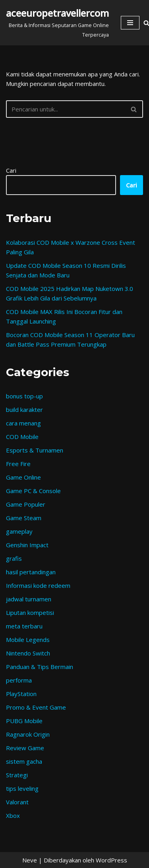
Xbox (13, 815)
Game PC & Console (33, 491)
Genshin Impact (27, 545)
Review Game (25, 748)
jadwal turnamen (29, 599)
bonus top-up (24, 396)
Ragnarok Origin (28, 734)
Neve (30, 860)
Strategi (17, 775)
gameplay (19, 531)
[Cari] (66, 109)
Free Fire (18, 464)
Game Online (23, 477)
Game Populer (26, 504)
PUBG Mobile (24, 721)
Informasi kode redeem (38, 585)
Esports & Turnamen (35, 450)
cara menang (23, 423)
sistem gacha (24, 761)
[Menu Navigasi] (130, 23)
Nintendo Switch (28, 653)
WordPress (111, 860)
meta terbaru (24, 626)
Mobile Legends (28, 640)
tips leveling (22, 788)
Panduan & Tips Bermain (40, 667)
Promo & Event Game (36, 707)
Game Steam (24, 518)
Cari (11, 170)
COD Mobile (22, 437)
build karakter (24, 410)
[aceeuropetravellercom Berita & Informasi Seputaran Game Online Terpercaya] (57, 23)
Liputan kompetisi (30, 612)
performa (19, 680)
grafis (14, 558)
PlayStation (21, 694)
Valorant (17, 802)
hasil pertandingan (31, 572)
